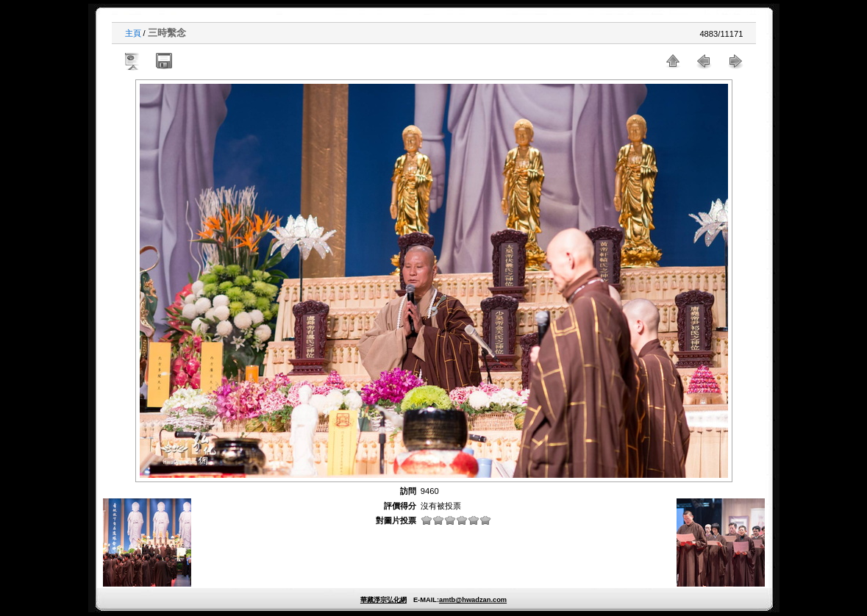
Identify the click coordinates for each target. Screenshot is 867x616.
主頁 (133, 33)
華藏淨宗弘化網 (383, 600)
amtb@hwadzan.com (473, 600)
